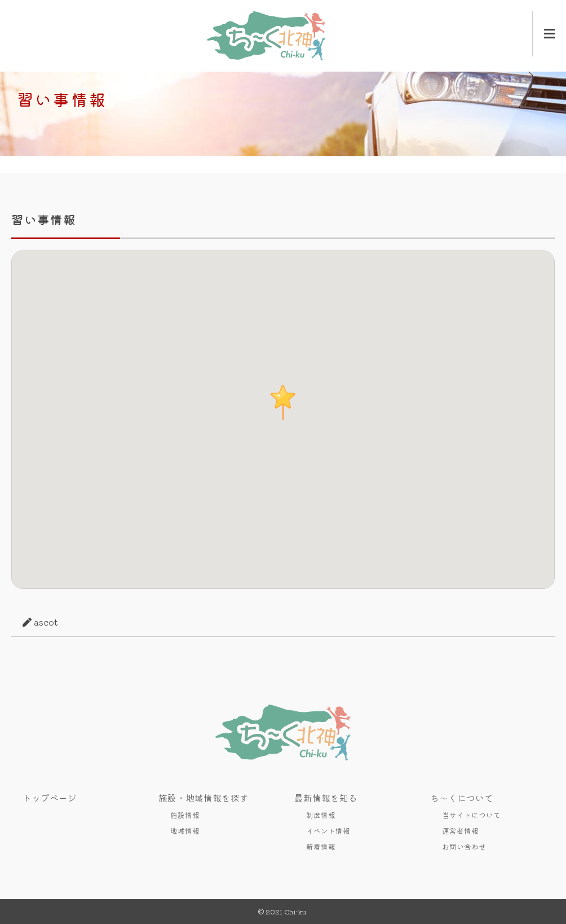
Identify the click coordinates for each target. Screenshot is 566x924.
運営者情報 (460, 831)
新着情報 (321, 846)
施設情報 (185, 815)
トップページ (50, 798)
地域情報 (185, 831)
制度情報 (321, 815)
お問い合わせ (464, 846)
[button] (283, 402)
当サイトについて (471, 815)
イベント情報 (328, 831)
